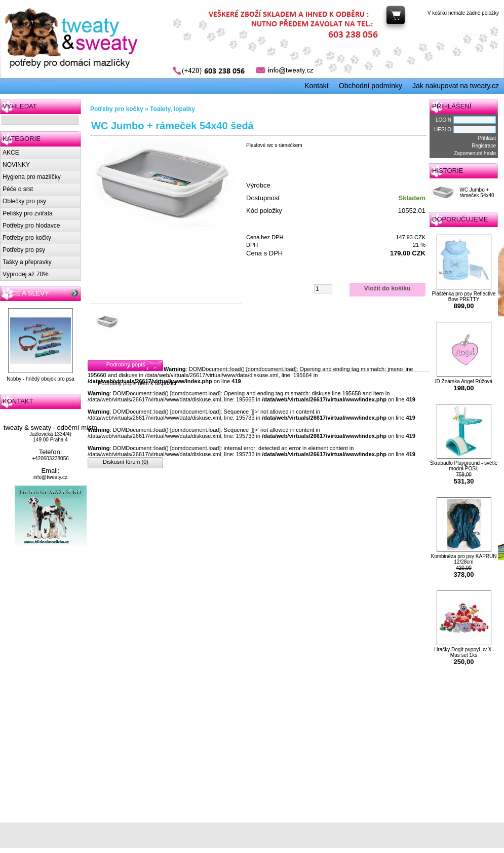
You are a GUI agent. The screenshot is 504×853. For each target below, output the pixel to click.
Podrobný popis (126, 364)
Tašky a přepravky (27, 262)
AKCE (11, 153)
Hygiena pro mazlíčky (32, 177)
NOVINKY (16, 165)
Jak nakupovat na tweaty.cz (456, 86)
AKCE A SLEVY (26, 293)
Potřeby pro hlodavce (31, 226)
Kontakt (316, 86)
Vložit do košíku (387, 288)
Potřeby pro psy (24, 250)
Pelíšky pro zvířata (28, 213)
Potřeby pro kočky (27, 238)
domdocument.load (272, 369)
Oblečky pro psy (24, 201)
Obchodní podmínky (371, 86)
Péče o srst (18, 189)
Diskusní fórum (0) (126, 462)
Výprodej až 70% (26, 274)
